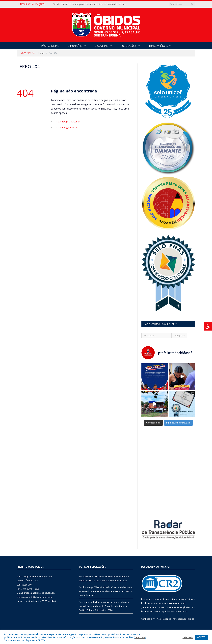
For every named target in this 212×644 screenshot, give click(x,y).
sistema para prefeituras (182, 599)
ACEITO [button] (201, 637)
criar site (161, 599)
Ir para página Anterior (68, 122)
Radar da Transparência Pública (178, 619)
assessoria (164, 603)
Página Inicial (50, 46)
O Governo (102, 46)
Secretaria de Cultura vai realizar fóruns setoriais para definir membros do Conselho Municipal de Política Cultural (104, 606)
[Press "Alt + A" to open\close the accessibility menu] (208, 326)
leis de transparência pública (156, 611)
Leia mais (140, 637)
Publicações (129, 46)
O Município (75, 46)
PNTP (155, 619)
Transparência (158, 46)
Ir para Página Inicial (67, 127)
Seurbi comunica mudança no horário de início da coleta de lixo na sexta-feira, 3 (91, 4)
